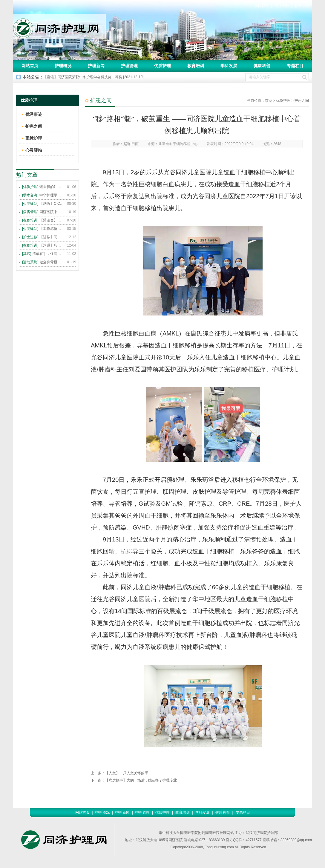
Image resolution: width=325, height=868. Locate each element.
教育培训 (196, 66)
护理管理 (129, 66)
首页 (269, 101)
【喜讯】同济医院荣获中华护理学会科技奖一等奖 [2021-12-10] (93, 77)
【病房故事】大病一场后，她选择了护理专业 (141, 780)
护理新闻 (96, 66)
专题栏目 (295, 66)
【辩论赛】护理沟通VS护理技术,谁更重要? (43, 220)
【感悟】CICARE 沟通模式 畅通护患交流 (43, 204)
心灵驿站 (34, 150)
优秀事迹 (34, 114)
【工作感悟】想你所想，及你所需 (43, 229)
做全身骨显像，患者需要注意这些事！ (43, 262)
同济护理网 (59, 27)
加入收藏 (282, 6)
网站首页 (30, 66)
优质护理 (162, 66)
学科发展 (229, 66)
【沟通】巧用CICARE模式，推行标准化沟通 (43, 245)
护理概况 (63, 66)
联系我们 (302, 6)
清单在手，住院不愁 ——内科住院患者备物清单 (43, 254)
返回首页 (262, 6)
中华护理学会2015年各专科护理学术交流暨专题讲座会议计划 (43, 195)
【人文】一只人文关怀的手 (127, 773)
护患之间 (302, 101)
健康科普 (262, 66)
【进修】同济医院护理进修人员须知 (43, 237)
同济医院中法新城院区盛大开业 (43, 212)
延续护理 (34, 138)
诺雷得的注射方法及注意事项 (43, 187)
